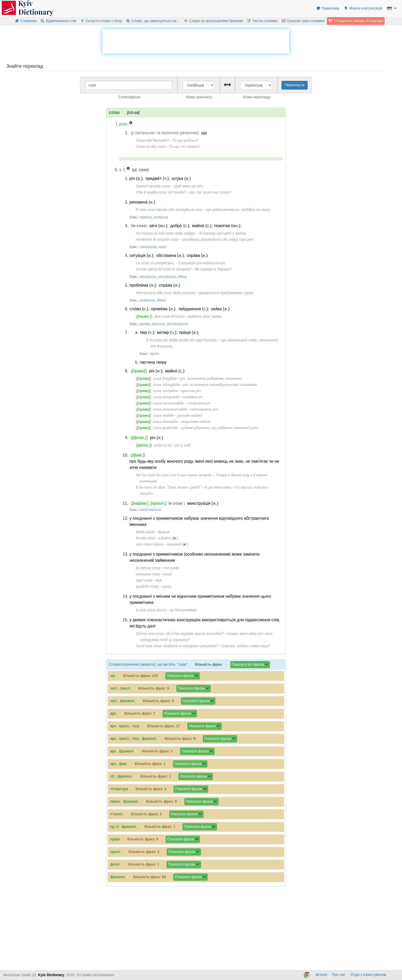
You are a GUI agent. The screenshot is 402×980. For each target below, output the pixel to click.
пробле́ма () (143, 285)
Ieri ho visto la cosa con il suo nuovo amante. (174, 475)
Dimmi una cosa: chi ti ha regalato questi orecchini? (180, 633)
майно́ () (202, 226)
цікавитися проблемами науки (226, 293)
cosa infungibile (167, 385)
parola (145, 324)
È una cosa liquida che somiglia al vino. (169, 210)
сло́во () (139, 309)
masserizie (148, 247)
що (204, 133)
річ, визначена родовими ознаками (211, 378)
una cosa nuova (149, 544)
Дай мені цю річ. (189, 186)
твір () (147, 332)
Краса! (164, 532)
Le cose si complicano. (155, 263)
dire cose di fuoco (169, 316)
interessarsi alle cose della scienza (165, 293)
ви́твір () (167, 332)
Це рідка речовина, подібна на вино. (239, 210)
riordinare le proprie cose (157, 239)
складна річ (193, 397)
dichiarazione (178, 324)
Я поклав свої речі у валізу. (223, 233)
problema (147, 300)
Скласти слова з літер (101, 21)
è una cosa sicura (151, 610)
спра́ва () (197, 255)
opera (155, 354)
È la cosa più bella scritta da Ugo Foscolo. (182, 340)
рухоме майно (190, 415)
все (159, 580)
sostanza (161, 217)
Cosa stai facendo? (152, 140)
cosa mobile (164, 415)
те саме (171, 568)
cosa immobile (166, 421)
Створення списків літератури (356, 21)
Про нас (339, 975)
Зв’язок (321, 975)
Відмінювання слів (58, 21)
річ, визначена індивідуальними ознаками (220, 385)
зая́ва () (220, 309)
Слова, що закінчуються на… (153, 21)
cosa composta (166, 397)
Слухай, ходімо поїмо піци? (246, 646)
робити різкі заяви (205, 316)
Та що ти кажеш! (184, 146)
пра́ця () (189, 332)
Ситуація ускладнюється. (202, 263)
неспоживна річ (204, 409)
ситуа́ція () (141, 255)
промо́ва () (163, 309)
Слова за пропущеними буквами (213, 21)
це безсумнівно (183, 610)
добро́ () (180, 226)
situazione (148, 277)
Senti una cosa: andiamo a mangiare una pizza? (177, 646)
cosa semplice (165, 391)
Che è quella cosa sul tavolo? (161, 192)
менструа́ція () (203, 503)
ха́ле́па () (168, 538)
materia (146, 217)
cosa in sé (163, 445)
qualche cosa (147, 586)
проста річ (191, 391)
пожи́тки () (227, 226)
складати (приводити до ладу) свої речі (218, 239)
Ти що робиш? (185, 140)
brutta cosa (145, 538)
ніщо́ (167, 574)
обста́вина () (170, 255)
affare (183, 277)
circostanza (167, 277)
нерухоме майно (196, 421)
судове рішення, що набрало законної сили (220, 428)
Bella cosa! (145, 532)
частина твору (153, 362)
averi (163, 247)
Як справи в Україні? (213, 269)
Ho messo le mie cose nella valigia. (166, 233)
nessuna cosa (148, 574)
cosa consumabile (169, 403)
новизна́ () (177, 544)
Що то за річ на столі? (210, 192)
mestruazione (150, 510)
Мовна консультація (363, 8)
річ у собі (183, 445)
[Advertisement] (196, 41)
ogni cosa (144, 580)
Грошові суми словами (303, 21)
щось (167, 586)
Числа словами (262, 21)
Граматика (328, 8)
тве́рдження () (193, 309)
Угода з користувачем (368, 975)
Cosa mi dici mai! (150, 146)
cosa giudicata (166, 428)
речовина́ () (142, 202)
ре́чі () (158, 226)
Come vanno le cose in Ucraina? (164, 269)
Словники (26, 21)
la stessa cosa (148, 568)
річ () (136, 178)
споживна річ (199, 403)
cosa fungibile (165, 378)
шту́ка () (181, 178)
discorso (158, 324)
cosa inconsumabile (170, 409)
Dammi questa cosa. (153, 186)
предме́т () (157, 178)
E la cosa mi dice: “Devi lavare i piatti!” (168, 487)
